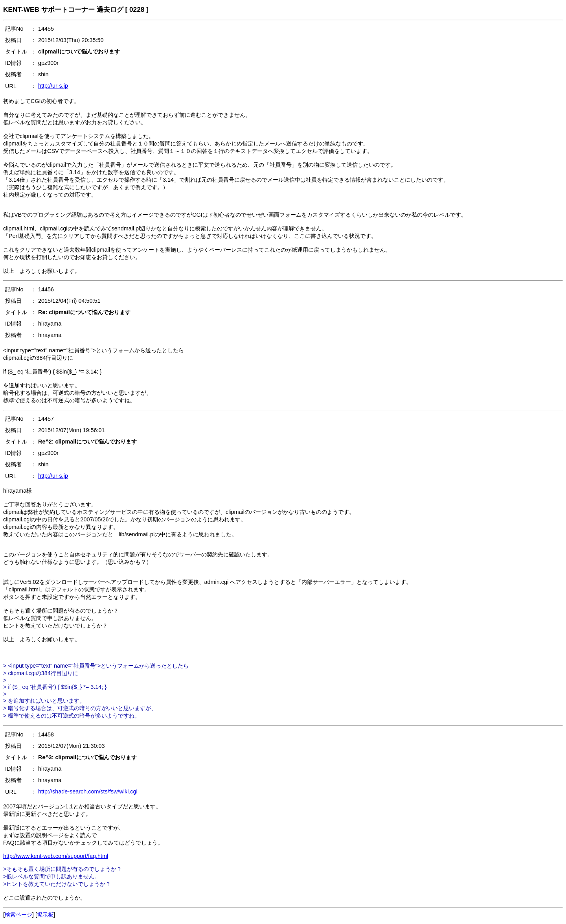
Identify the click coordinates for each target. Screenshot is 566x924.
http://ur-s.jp (53, 86)
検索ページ (18, 915)
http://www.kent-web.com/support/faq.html (56, 856)
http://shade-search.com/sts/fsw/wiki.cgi (88, 791)
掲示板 (45, 915)
